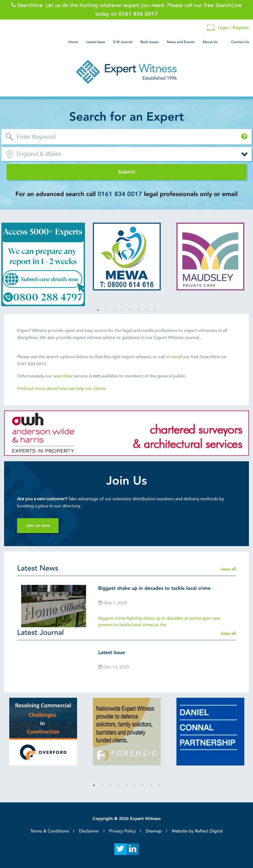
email (177, 357)
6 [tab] (139, 310)
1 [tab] (98, 310)
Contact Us (240, 42)
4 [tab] (122, 310)
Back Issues (150, 42)
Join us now (38, 526)
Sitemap (154, 831)
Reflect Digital (209, 831)
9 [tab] (159, 785)
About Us (210, 42)
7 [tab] (147, 310)
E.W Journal (123, 42)
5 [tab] (131, 310)
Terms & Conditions (50, 831)
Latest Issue (95, 42)
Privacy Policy (122, 831)
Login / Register (228, 28)
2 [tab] (106, 310)
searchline (64, 376)
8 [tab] (155, 310)
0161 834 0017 (120, 194)
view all (228, 569)
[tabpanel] (43, 264)
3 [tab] (114, 310)
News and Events (181, 42)
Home (73, 42)
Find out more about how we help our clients (62, 389)
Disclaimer (89, 831)
